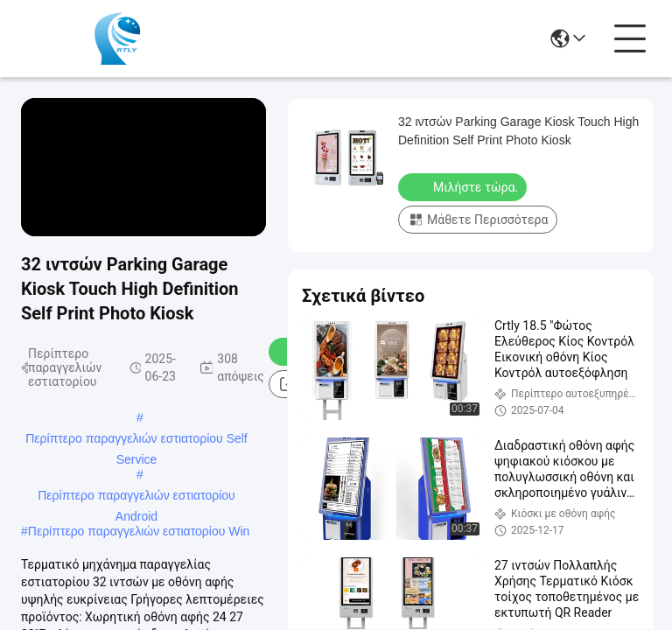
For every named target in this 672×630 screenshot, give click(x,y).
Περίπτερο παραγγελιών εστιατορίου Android (136, 497)
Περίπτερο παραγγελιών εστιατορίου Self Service (136, 440)
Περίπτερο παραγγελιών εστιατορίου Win (139, 531)
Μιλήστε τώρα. (464, 186)
